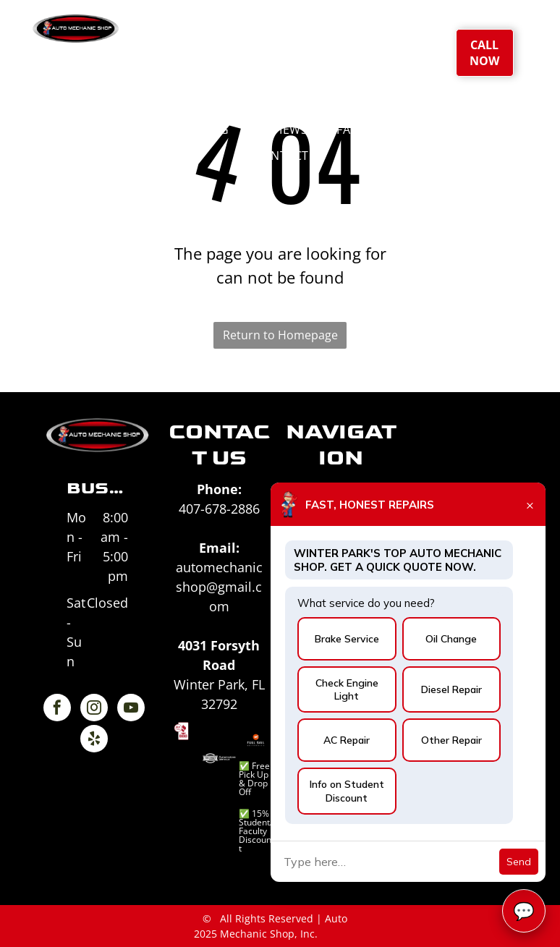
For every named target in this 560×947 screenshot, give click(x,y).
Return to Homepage (280, 335)
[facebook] (57, 709)
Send (519, 862)
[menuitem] (238, 51)
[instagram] (94, 709)
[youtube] (131, 709)
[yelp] (94, 740)
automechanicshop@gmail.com (219, 587)
